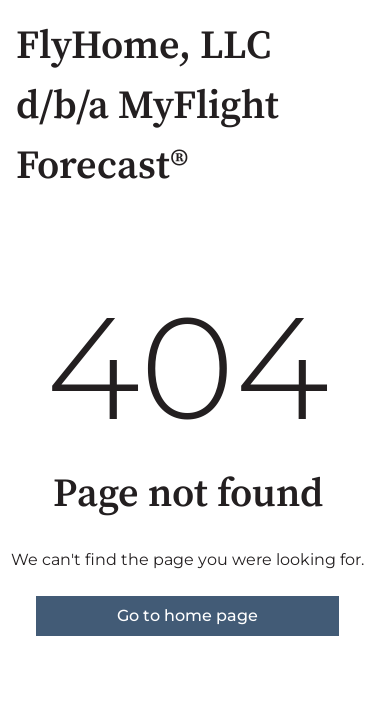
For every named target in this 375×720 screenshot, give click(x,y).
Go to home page (187, 615)
